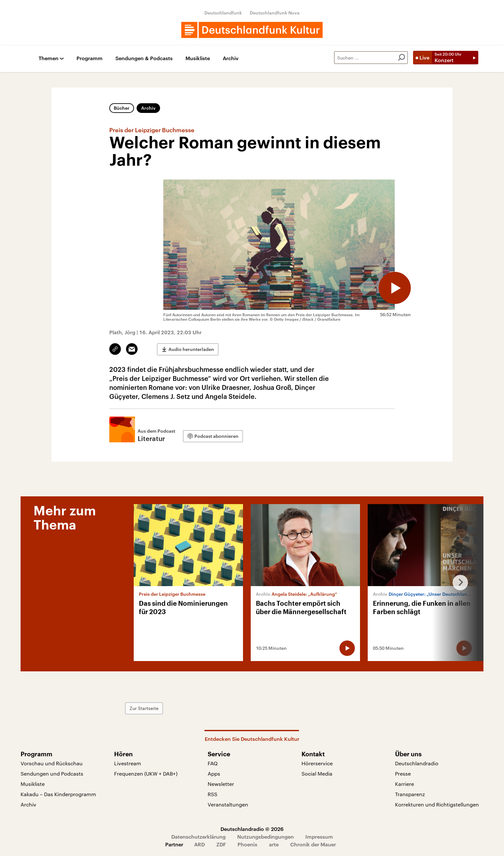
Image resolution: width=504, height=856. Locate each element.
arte (274, 844)
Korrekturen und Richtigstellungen (437, 804)
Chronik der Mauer (313, 844)
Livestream (128, 763)
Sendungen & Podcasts (144, 58)
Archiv (231, 58)
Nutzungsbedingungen (265, 837)
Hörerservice (317, 763)
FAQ (213, 763)
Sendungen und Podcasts (52, 773)
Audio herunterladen (191, 349)
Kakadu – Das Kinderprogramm (58, 794)
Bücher (122, 108)
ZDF (221, 844)
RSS (212, 794)
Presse (403, 773)
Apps (214, 773)
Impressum (319, 837)
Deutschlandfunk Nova (275, 13)
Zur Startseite (144, 708)
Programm (90, 58)
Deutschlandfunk (223, 13)
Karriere (405, 784)
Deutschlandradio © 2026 (252, 829)
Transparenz (410, 794)
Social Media (317, 773)
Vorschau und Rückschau (52, 763)
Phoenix (248, 844)
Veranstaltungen (228, 804)
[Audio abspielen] (395, 288)
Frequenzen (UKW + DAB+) (146, 773)
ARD (199, 844)
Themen (49, 58)
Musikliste (198, 58)
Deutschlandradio (417, 763)
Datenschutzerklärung (198, 837)
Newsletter (221, 784)
